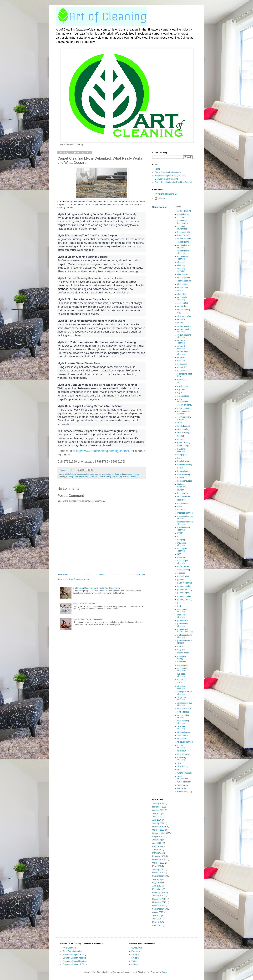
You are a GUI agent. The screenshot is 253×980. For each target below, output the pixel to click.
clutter (180, 291)
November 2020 (159, 860)
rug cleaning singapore (183, 669)
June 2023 (157, 843)
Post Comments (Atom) (79, 579)
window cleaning (185, 792)
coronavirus (182, 306)
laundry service (184, 496)
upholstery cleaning (182, 759)
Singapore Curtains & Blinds (75, 964)
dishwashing (183, 371)
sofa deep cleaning (130, 477)
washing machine (185, 773)
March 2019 (157, 889)
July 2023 (156, 840)
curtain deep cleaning (183, 342)
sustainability (183, 739)
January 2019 (158, 896)
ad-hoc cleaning (184, 211)
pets (179, 606)
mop (179, 536)
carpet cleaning (83, 474)
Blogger (165, 972)
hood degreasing (185, 464)
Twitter (134, 961)
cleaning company (181, 270)
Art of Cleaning (69, 948)
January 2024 (158, 823)
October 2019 (158, 873)
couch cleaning (184, 310)
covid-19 (181, 319)
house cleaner (184, 471)
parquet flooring (184, 586)
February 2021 (159, 856)
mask (180, 506)
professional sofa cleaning (101, 477)
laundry (181, 490)
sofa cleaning (117, 477)
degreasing (182, 364)
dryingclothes (183, 396)
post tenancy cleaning (183, 610)
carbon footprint (184, 239)
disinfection (182, 380)
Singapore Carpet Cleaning (166, 179)
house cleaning (184, 474)
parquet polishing (185, 589)
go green (181, 439)
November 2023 (159, 827)
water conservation (183, 777)
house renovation (185, 481)
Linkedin (135, 958)
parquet (181, 580)
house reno (182, 478)
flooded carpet (184, 426)
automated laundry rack (183, 222)
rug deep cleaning (181, 675)
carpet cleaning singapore (119, 474)
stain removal (183, 735)
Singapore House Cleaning (74, 961)
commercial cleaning (81, 477)
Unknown (162, 198)
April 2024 (157, 820)
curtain (180, 323)
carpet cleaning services (99, 474)
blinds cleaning (184, 235)
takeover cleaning (185, 742)
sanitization (182, 680)
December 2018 (159, 899)
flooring (181, 436)
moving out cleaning (182, 550)
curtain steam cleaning (183, 353)
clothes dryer (183, 287)
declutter (181, 361)
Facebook (136, 951)
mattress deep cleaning (184, 529)
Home (102, 575)
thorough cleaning (181, 746)
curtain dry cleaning (182, 347)
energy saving (184, 408)
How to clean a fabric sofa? (85, 604)
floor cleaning (183, 429)
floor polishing (183, 433)
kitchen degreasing (182, 485)
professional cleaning (183, 625)
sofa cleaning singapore (183, 722)
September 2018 (159, 909)
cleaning (69, 477)
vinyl (179, 763)
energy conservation (183, 400)
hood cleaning (184, 461)
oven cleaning (183, 576)
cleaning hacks (184, 278)
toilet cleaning (183, 754)
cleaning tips (183, 284)
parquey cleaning (185, 599)
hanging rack (183, 455)
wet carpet (182, 788)
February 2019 (159, 892)
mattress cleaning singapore (185, 523)
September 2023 (159, 833)
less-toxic (182, 500)
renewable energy (182, 657)
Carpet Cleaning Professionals (168, 172)
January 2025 (158, 810)
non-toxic (181, 558)
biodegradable (184, 232)
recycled (181, 650)
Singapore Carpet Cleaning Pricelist (170, 176)
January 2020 (158, 869)
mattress (181, 510)
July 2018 (156, 916)
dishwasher (182, 367)
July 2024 (156, 813)
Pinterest (135, 964)
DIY (179, 383)
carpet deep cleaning (183, 258)
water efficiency (184, 782)
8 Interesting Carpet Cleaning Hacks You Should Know (96, 588)
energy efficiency (185, 405)
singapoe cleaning (181, 687)
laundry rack (183, 493)
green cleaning (184, 443)
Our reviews (137, 948)
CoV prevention (184, 316)
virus (180, 770)
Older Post (140, 575)
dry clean (181, 389)
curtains (181, 357)
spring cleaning (184, 732)
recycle (181, 646)
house (180, 468)
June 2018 (157, 919)
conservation (183, 303)
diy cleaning (183, 386)
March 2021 (157, 853)
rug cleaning (183, 665)
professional (183, 620)
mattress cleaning (185, 513)
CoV (179, 313)
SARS (180, 683)
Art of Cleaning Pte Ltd (168, 194)
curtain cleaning (184, 326)
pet (179, 603)
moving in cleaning (182, 544)
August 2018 (158, 912)
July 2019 (156, 879)
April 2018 (157, 925)
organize (181, 573)
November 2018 (159, 902)
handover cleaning (182, 450)
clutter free (182, 294)
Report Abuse (160, 207)
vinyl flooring (183, 766)
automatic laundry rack (183, 228)
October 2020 (158, 863)
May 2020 (157, 866)
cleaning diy (183, 274)
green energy (183, 446)
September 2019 (159, 876)
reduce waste (183, 653)
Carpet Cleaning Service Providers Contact (173, 182)
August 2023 (158, 836)
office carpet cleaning (183, 562)
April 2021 (157, 850)
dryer (180, 393)
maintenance (183, 503)
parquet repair (184, 593)
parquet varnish (184, 596)
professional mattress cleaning (185, 631)
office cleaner (183, 566)
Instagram (136, 954)
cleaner (181, 262)
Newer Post (63, 575)
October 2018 (158, 906)
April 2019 (157, 886)
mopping (181, 540)
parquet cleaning (185, 583)
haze (180, 458)
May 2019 (157, 883)
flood (180, 423)
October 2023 (158, 830)
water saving (183, 785)
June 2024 (157, 817)
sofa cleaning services (183, 716)
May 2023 (157, 846)
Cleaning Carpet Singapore (74, 958)
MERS (180, 533)
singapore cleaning (182, 699)
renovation (182, 662)
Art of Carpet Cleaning (72, 951)
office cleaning (184, 570)
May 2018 (157, 922)
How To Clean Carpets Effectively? (88, 619)
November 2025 (159, 807)
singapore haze (184, 709)
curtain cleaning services (184, 330)
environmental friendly (184, 413)
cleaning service (184, 281)
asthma (181, 218)
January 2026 (158, 804)
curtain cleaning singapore (184, 336)
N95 (179, 554)
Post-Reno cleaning (182, 616)
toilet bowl (182, 751)
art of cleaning (70, 474)
